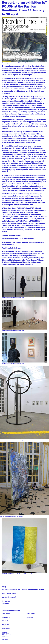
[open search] (43, 2)
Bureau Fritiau (5, 634)
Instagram (6, 601)
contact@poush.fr (9, 597)
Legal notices (5, 639)
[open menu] (46, 2)
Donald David (5, 636)
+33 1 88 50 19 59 (9, 593)
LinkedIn (5, 603)
